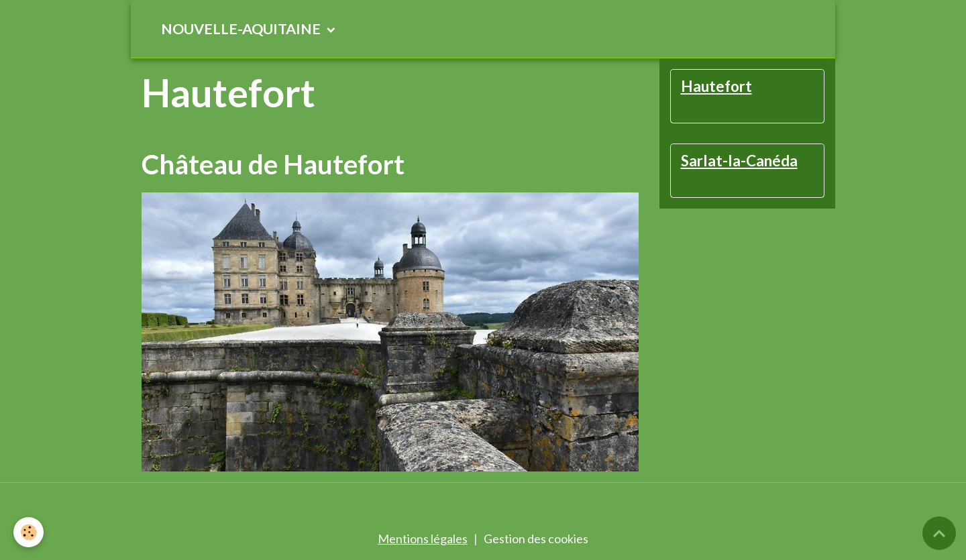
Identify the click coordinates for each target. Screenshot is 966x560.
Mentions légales (423, 539)
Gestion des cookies (536, 539)
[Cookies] (29, 532)
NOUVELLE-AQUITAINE (242, 29)
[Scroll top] (939, 533)
